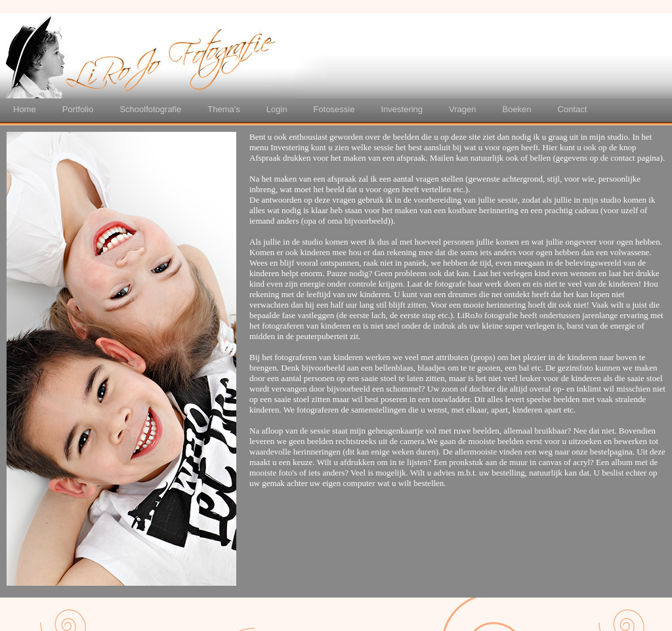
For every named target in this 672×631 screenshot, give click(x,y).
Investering (402, 109)
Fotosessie (334, 109)
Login (277, 109)
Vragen (462, 109)
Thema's (223, 109)
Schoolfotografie (150, 109)
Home (25, 109)
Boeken (517, 109)
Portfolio (78, 109)
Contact (573, 109)
